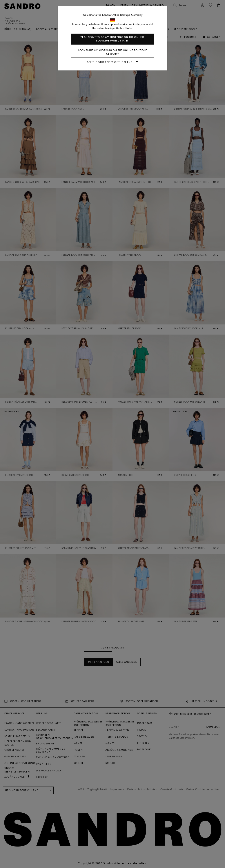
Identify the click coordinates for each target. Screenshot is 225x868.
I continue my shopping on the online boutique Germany (113, 52)
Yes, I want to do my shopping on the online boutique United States (112, 39)
